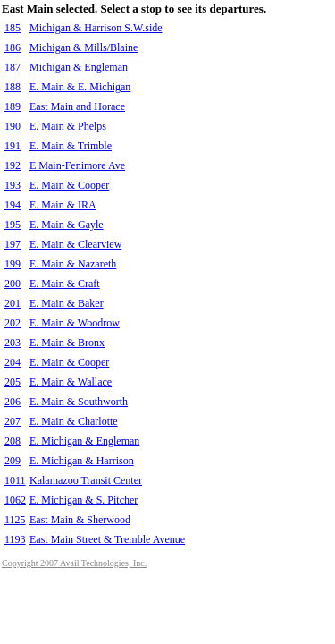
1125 (15, 520)
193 (13, 185)
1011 (15, 480)
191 (13, 146)
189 (13, 106)
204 (13, 362)
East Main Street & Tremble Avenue (107, 539)
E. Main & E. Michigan (80, 87)
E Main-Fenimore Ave (77, 165)
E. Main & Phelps (68, 126)
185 (13, 28)
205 (13, 382)
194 (13, 205)
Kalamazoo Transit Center (86, 480)
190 (13, 126)
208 (13, 441)
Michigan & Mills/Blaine (84, 47)
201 (13, 303)
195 (13, 225)
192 (13, 165)
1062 (15, 500)
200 (13, 284)
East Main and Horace (77, 106)
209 (13, 461)
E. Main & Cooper (69, 185)
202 (13, 323)
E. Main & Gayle (67, 225)
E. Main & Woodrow (75, 323)
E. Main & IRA (63, 205)
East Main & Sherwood (80, 520)
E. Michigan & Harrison (82, 461)
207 (13, 421)
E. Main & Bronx (67, 343)
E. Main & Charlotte (74, 421)
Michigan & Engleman (79, 67)
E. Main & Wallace (71, 382)
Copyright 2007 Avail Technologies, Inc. (74, 563)
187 (13, 67)
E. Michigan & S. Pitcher (84, 500)
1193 (15, 539)
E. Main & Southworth (79, 402)
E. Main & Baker (67, 303)
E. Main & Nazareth (73, 264)
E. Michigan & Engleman (84, 441)
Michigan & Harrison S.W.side (96, 28)
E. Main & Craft (65, 284)
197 (13, 244)
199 (13, 264)
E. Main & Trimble (71, 146)
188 (13, 87)
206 (13, 402)
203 (13, 343)
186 (13, 47)
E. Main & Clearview (75, 244)
